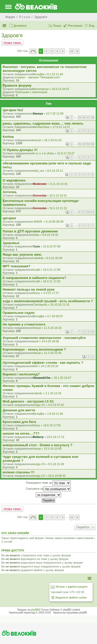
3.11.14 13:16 (59, 184)
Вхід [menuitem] (92, 26)
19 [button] (72, 51)
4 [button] (57, 51)
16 (84, 117)
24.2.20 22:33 (50, 366)
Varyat (37, 328)
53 (88, 144)
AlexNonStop (41, 127)
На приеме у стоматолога (24, 324)
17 (88, 117)
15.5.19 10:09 (53, 449)
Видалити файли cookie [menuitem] (71, 597)
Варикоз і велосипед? (21, 374)
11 (93, 212)
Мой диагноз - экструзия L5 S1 (28, 401)
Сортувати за (48, 489)
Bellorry (38, 437)
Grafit (36, 270)
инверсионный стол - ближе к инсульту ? (38, 445)
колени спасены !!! (18, 472)
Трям (36, 246)
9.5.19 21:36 (56, 464)
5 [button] (63, 51)
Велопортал (41, 89)
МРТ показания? (16, 266)
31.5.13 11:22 (58, 208)
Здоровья (11, 243)
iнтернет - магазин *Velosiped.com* (38, 77)
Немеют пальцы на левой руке (29, 289)
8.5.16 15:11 (55, 171)
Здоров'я (12, 35)
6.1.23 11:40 (55, 74)
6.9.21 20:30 (54, 258)
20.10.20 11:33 (60, 305)
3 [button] (52, 51)
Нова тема (12, 43)
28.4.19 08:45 (57, 476)
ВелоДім (38, 74)
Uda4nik (38, 258)
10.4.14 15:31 (58, 195)
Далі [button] (77, 51)
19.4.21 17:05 (52, 270)
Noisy (36, 293)
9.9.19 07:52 (56, 405)
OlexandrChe (42, 378)
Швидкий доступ (5, 26)
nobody (38, 393)
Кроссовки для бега (19, 422)
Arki (35, 366)
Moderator (40, 184)
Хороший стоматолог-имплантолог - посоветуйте (44, 338)
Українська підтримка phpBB (70, 613)
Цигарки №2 (13, 110)
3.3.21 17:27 (51, 293)
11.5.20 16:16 (53, 328)
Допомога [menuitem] (20, 26)
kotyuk (37, 140)
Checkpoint (40, 305)
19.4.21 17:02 (52, 281)
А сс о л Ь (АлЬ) (43, 153)
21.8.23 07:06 (52, 246)
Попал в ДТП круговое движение (30, 231)
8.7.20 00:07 (55, 316)
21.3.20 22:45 (53, 353)
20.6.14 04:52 (60, 89)
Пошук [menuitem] (57, 26)
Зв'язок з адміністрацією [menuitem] (71, 587)
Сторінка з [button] (33, 51)
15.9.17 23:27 (66, 153)
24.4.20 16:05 (50, 341)
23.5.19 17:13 (55, 437)
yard (36, 341)
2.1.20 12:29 (53, 393)
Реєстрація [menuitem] (75, 26)
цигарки (9, 218)
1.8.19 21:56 (55, 414)
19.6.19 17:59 (52, 425)
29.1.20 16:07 (62, 378)
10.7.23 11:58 (55, 113)
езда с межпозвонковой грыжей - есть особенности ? (48, 301)
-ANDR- (38, 222)
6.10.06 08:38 (55, 222)
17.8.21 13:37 (61, 127)
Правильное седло (19, 313)
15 (80, 117)
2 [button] (46, 51)
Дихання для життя (19, 410)
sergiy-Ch (39, 405)
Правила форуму (17, 85)
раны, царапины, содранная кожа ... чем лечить (43, 123)
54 (93, 144)
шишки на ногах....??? (21, 433)
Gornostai (40, 195)
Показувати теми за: (48, 483)
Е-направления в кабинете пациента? (34, 278)
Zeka (36, 235)
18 (93, 117)
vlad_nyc (38, 171)
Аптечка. (10, 192)
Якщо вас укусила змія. (22, 255)
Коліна (8, 137)
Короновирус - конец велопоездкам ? (34, 349)
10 (88, 212)
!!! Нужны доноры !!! (20, 150)
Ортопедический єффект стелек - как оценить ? (43, 363)
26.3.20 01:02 (53, 140)
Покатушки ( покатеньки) (31, 92)
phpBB (35, 610)
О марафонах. (14, 180)
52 (84, 144)
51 (80, 144)
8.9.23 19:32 (50, 235)
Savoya (38, 113)
